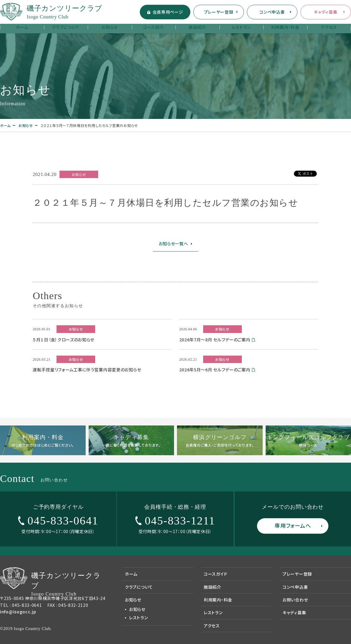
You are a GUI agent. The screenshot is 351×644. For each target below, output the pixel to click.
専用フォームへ (293, 525)
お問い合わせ (295, 600)
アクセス (329, 27)
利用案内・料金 (285, 27)
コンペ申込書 (272, 12)
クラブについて (66, 27)
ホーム (22, 27)
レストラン (242, 27)
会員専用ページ (168, 12)
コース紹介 (154, 27)
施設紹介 (197, 27)
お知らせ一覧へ (174, 244)
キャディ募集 (326, 12)
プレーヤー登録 (219, 12)
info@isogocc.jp (18, 612)
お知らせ (110, 27)
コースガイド (216, 574)
